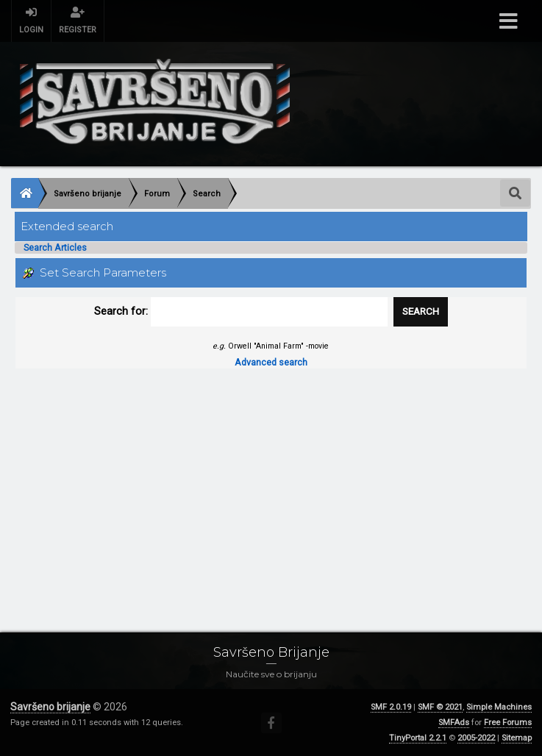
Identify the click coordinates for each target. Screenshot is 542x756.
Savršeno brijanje (50, 707)
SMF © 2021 (440, 707)
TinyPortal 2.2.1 (418, 738)
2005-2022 (476, 738)
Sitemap (517, 738)
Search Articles (55, 247)
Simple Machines (499, 707)
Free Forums (508, 723)
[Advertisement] (271, 488)
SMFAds (454, 723)
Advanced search (271, 362)
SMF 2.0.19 (391, 707)
